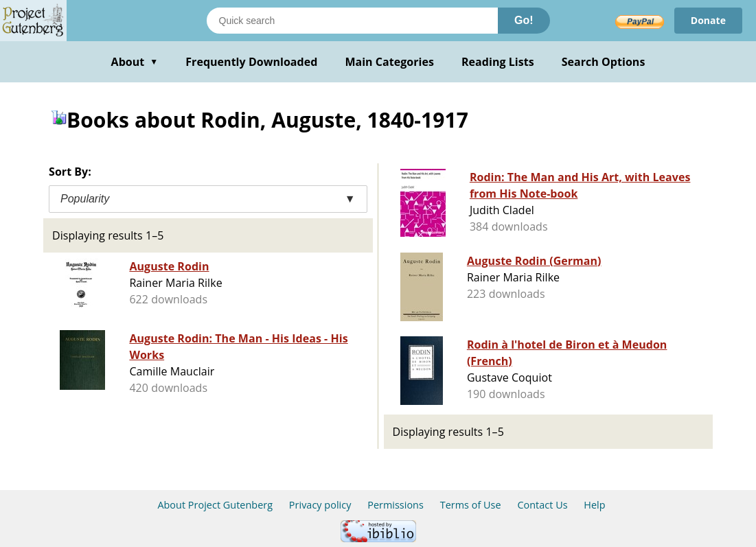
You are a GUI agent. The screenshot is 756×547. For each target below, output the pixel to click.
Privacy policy (320, 505)
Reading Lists (498, 62)
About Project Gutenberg (215, 505)
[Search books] (352, 21)
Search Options (604, 62)
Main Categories (389, 62)
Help (594, 505)
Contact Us (542, 505)
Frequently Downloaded (251, 62)
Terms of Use (471, 505)
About (135, 62)
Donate (708, 20)
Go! (524, 20)
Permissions (396, 505)
